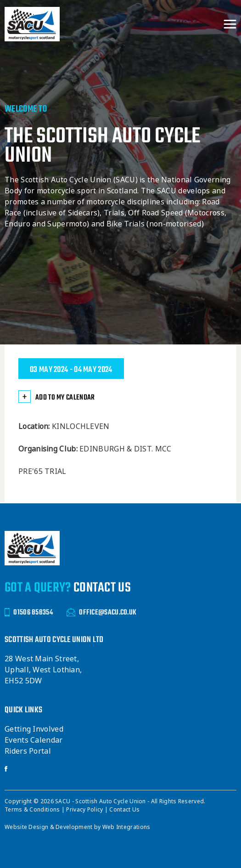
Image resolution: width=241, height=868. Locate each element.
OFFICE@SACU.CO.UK (101, 612)
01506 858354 (29, 612)
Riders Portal (28, 751)
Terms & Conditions (33, 810)
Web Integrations (126, 827)
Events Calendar (34, 740)
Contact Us (124, 810)
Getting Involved (34, 729)
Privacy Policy (85, 810)
